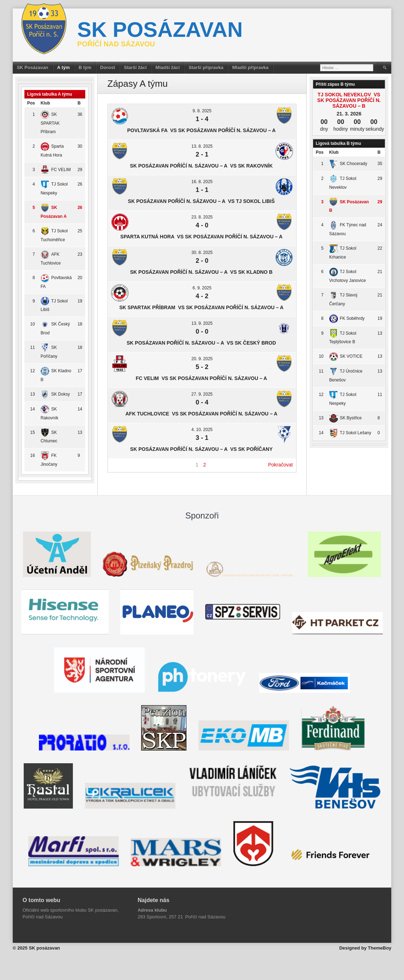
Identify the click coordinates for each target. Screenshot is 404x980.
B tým (85, 67)
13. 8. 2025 (202, 146)
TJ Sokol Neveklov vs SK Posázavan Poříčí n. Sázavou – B (349, 100)
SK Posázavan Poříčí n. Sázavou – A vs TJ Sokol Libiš (202, 201)
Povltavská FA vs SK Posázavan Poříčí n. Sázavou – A (202, 130)
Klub (45, 103)
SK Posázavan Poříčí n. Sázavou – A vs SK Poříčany (202, 449)
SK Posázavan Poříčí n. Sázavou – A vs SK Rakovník (202, 166)
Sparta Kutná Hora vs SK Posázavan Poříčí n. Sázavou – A (202, 237)
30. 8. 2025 (202, 253)
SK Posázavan (33, 67)
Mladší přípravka (250, 67)
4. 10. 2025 (202, 430)
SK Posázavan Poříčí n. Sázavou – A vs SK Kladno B (202, 272)
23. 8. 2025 (202, 217)
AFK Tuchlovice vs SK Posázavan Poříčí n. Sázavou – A (202, 414)
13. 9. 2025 (202, 323)
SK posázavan (160, 30)
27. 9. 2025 (202, 394)
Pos (31, 103)
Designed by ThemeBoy (365, 948)
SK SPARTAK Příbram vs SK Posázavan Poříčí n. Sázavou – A (202, 307)
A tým (64, 67)
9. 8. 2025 (202, 111)
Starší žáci (135, 67)
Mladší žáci (168, 67)
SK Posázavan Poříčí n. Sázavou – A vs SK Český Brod (202, 343)
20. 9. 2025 (202, 359)
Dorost (108, 67)
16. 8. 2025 (202, 182)
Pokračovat (281, 465)
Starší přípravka (206, 67)
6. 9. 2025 (202, 288)
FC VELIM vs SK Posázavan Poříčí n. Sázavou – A (202, 378)
